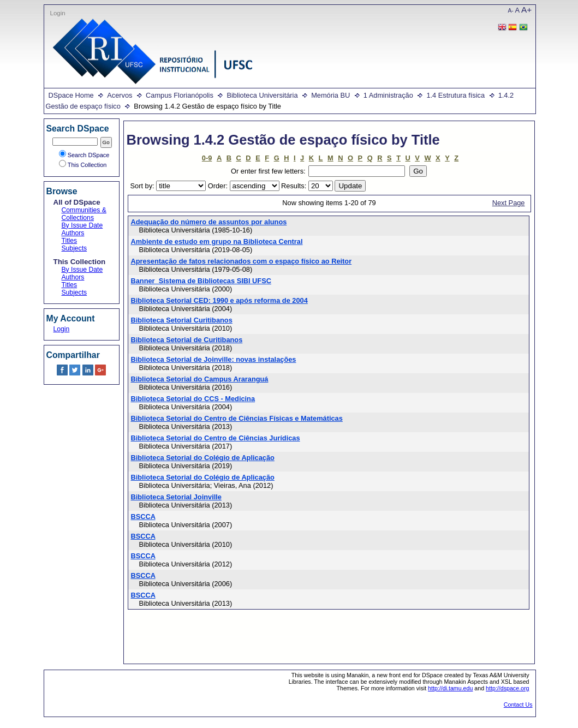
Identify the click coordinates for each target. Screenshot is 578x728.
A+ (526, 10)
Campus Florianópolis (180, 95)
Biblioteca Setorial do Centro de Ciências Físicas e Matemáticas (237, 418)
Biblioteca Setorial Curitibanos (182, 320)
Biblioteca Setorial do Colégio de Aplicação (203, 458)
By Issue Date (82, 225)
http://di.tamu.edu (450, 688)
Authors (73, 233)
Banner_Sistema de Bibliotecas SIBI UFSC (201, 281)
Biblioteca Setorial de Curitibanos (187, 340)
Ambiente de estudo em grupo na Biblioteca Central (217, 241)
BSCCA (143, 517)
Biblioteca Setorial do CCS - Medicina (193, 399)
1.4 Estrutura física (455, 95)
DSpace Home (71, 95)
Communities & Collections (84, 214)
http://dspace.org (507, 688)
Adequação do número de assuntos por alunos (209, 222)
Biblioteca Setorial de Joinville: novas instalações (214, 359)
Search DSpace (84, 155)
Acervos (120, 95)
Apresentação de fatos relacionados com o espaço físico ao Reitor (242, 261)
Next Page (509, 203)
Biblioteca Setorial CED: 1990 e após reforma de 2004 (219, 300)
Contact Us (518, 705)
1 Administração (388, 95)
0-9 (207, 158)
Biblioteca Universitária (262, 95)
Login (58, 13)
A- (511, 11)
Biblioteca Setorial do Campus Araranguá (200, 379)
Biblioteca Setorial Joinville (176, 497)
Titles (70, 241)
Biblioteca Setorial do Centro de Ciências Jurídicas (216, 438)
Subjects (75, 248)
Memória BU (330, 95)
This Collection (83, 165)
